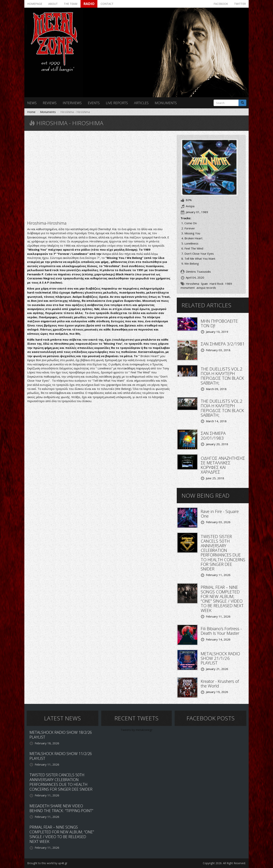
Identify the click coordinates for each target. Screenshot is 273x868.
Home (31, 112)
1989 (229, 284)
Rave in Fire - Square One (220, 514)
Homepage (35, 4)
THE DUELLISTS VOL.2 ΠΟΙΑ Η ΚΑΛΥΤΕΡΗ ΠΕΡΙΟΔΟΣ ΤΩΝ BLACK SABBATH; (222, 376)
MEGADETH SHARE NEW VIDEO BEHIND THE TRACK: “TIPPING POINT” (61, 808)
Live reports (117, 103)
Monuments (166, 103)
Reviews (50, 103)
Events (94, 103)
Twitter (240, 4)
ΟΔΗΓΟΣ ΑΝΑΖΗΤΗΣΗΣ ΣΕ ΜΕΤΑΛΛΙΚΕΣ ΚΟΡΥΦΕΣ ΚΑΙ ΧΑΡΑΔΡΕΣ (223, 465)
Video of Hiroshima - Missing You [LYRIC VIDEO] (99, 175)
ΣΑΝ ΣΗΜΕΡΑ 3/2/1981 (223, 344)
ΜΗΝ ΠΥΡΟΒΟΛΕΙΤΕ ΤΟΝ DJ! (219, 323)
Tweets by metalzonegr (137, 730)
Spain (204, 284)
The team (71, 4)
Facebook (221, 4)
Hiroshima (192, 284)
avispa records (206, 288)
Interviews (72, 103)
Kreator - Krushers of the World (220, 683)
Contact (107, 4)
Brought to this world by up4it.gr (47, 863)
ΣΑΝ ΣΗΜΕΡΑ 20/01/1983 (213, 435)
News (32, 103)
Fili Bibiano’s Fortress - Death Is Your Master (221, 631)
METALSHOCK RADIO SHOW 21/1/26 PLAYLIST (220, 658)
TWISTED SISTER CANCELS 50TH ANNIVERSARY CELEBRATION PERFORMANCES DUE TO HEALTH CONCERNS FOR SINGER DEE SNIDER (223, 553)
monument (188, 288)
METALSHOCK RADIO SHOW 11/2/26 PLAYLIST (61, 756)
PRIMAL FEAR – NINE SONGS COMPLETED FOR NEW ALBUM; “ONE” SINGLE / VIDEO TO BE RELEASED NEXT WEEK (222, 599)
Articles (141, 103)
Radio (89, 4)
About (53, 4)
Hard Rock (216, 284)
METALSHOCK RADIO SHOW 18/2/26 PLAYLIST (61, 735)
